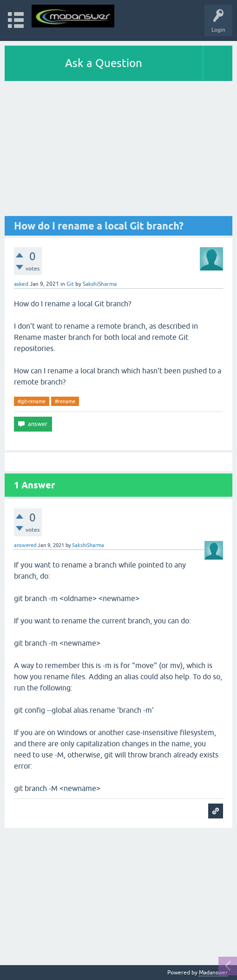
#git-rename (32, 401)
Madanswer (213, 973)
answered (25, 545)
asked (21, 284)
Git (70, 284)
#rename (65, 401)
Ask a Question (104, 63)
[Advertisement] (118, 151)
